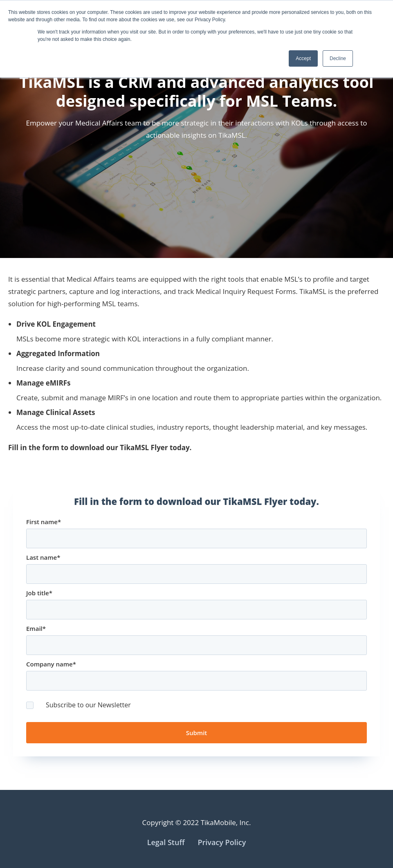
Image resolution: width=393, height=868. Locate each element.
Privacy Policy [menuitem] (222, 842)
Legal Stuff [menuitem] (166, 842)
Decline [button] (338, 58)
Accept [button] (303, 58)
